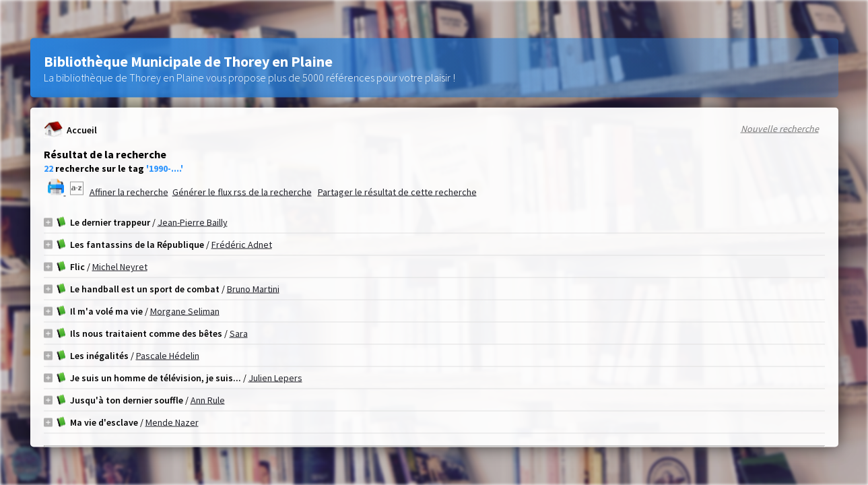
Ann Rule (208, 400)
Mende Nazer (172, 422)
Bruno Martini (253, 289)
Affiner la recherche (129, 192)
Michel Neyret (120, 267)
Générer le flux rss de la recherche (242, 192)
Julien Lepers (275, 378)
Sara (239, 333)
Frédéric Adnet (242, 245)
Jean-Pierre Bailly (193, 222)
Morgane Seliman (185, 311)
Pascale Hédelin (168, 356)
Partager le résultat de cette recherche (397, 192)
